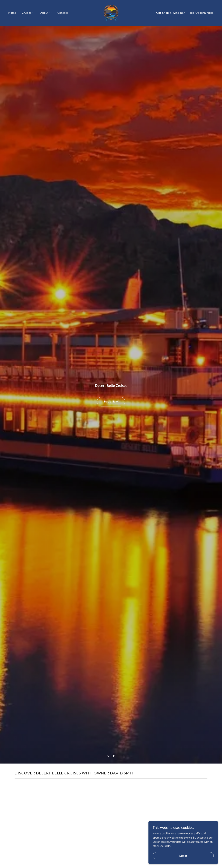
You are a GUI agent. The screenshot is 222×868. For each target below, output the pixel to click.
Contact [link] (63, 13)
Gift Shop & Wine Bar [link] (170, 13)
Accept (183, 856)
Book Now (111, 402)
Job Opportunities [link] (202, 13)
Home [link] (12, 13)
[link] (111, 13)
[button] (28, 13)
